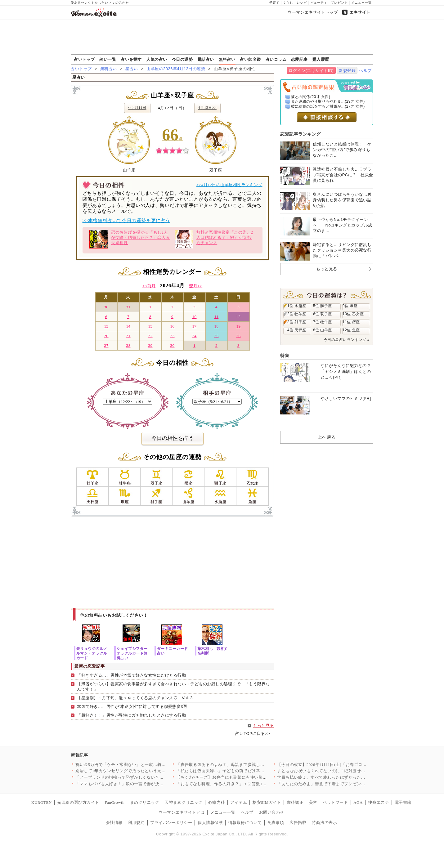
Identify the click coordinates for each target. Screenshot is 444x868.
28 (128, 345)
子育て (274, 3)
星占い (132, 69)
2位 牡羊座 (297, 314)
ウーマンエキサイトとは (182, 812)
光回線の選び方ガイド (78, 802)
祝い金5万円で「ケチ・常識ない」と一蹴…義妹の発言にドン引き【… (141, 765)
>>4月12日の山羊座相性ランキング (229, 185)
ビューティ (319, 3)
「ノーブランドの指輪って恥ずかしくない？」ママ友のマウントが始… (143, 777)
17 (194, 326)
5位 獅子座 (323, 306)
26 (238, 336)
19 (238, 326)
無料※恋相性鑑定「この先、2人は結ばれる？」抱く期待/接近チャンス (214, 239)
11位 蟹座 (351, 322)
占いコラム (276, 59)
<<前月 (149, 286)
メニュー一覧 (361, 3)
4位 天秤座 (297, 330)
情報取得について (245, 823)
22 (150, 336)
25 (216, 336)
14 (128, 326)
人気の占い (157, 59)
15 (150, 326)
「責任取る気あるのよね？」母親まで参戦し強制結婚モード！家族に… (243, 765)
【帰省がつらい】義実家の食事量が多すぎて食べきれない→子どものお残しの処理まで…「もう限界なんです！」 (173, 687)
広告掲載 (298, 823)
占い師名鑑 (250, 59)
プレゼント (339, 3)
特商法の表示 (324, 823)
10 (194, 317)
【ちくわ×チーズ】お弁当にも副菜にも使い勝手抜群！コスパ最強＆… (242, 777)
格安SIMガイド (267, 802)
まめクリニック (145, 802)
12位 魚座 (351, 330)
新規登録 (347, 71)
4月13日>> (207, 108)
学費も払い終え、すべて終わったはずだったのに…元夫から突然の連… (344, 777)
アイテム (239, 802)
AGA (358, 802)
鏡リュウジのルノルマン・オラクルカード (92, 653)
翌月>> (196, 286)
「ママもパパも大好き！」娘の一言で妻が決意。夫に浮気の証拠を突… (143, 784)
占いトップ (84, 59)
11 (217, 317)
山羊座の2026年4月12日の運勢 (176, 69)
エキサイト (360, 12)
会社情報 (114, 823)
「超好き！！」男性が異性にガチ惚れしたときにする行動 (132, 715)
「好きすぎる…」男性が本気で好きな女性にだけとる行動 (132, 675)
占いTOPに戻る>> (253, 734)
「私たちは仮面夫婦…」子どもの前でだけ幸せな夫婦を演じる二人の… (243, 771)
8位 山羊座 (323, 330)
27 (106, 345)
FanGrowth (114, 802)
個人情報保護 (210, 823)
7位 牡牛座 (323, 322)
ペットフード (335, 802)
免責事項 (276, 823)
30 (106, 307)
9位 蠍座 (350, 306)
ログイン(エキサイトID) (311, 71)
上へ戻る (327, 437)
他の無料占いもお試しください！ (114, 615)
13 (106, 326)
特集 (285, 356)
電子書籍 (403, 802)
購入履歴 (321, 59)
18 (216, 326)
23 (172, 336)
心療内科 (217, 802)
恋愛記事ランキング (300, 134)
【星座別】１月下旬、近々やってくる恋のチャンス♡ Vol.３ (135, 698)
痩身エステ (379, 802)
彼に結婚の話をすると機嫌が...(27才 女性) (328, 106)
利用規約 (136, 823)
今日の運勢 (182, 59)
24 (194, 336)
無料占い (227, 59)
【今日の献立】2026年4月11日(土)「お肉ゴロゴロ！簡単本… (334, 765)
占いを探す (131, 59)
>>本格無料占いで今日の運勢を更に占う (126, 221)
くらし (288, 3)
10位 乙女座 (353, 314)
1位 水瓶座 (297, 306)
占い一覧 (108, 59)
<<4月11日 (137, 108)
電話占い (206, 59)
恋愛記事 (299, 59)
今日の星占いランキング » (347, 340)
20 (106, 336)
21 (128, 336)
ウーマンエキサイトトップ (313, 12)
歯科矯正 (295, 802)
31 (128, 307)
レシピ (302, 3)
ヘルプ (365, 71)
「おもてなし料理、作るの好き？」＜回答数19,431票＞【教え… (237, 784)
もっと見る (263, 725)
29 (150, 345)
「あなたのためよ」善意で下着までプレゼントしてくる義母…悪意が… (344, 784)
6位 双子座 (323, 314)
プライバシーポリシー (171, 823)
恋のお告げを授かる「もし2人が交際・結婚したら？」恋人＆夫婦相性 (130, 239)
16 (172, 326)
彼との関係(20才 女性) (311, 97)
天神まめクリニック (184, 802)
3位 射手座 (297, 322)
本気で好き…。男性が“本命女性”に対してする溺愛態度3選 (132, 707)
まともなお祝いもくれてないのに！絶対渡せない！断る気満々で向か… (344, 771)
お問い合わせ (272, 812)
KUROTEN (42, 802)
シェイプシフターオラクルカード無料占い (132, 653)
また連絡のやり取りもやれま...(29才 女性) (328, 101)
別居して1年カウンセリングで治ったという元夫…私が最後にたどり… (141, 771)
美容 (313, 802)
